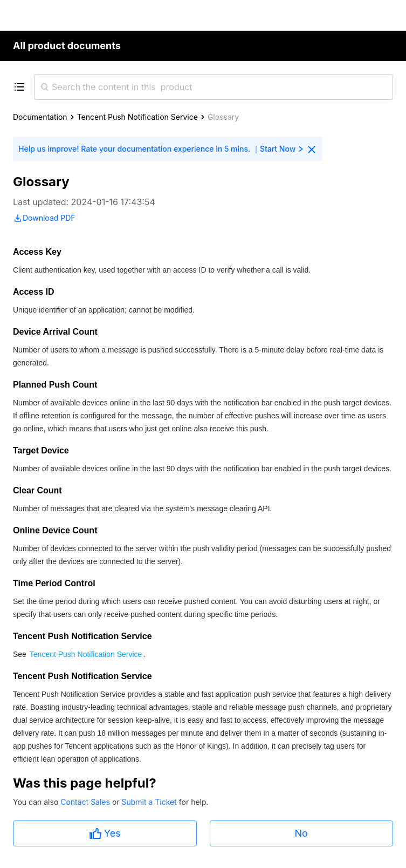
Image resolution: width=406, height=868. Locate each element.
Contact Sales (86, 802)
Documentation (40, 117)
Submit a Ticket (150, 802)
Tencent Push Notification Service (137, 117)
